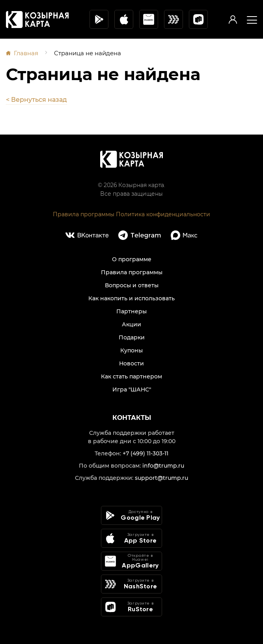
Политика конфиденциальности (163, 214)
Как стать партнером (131, 376)
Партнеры (131, 311)
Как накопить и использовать (131, 298)
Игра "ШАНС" (132, 389)
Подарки (132, 337)
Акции (131, 324)
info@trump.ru (163, 466)
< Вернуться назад (36, 100)
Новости (131, 363)
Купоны (131, 350)
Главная (26, 53)
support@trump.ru (161, 478)
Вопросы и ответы (132, 285)
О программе (132, 259)
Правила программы (84, 214)
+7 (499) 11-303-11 (145, 453)
